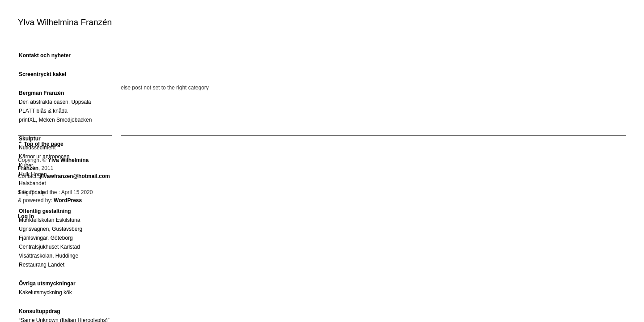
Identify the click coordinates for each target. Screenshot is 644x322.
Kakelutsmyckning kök (45, 292)
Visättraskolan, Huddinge (49, 256)
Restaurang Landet (42, 265)
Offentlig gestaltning (45, 211)
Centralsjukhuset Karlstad (49, 247)
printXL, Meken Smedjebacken (55, 120)
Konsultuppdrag (40, 311)
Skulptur (30, 139)
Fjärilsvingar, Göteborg (46, 238)
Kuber (26, 165)
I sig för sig (32, 192)
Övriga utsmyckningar (47, 284)
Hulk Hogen (33, 174)
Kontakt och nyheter (45, 55)
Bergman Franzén (41, 93)
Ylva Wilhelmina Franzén (65, 22)
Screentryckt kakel (42, 74)
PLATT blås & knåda (43, 111)
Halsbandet (32, 183)
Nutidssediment (37, 148)
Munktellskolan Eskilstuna (49, 220)
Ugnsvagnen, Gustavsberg (51, 229)
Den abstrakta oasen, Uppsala (55, 102)
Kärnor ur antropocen (44, 157)
